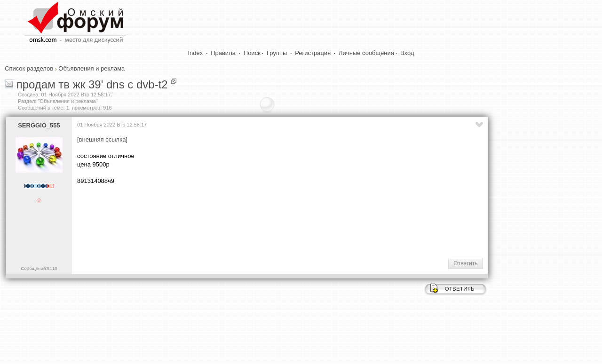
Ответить (465, 263)
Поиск (252, 53)
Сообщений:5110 (39, 268)
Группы (277, 53)
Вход (407, 53)
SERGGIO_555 (39, 125)
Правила (223, 53)
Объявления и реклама (91, 68)
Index (196, 53)
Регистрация (313, 53)
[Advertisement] (248, 221)
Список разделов (29, 68)
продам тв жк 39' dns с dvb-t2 (92, 84)
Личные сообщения (366, 53)
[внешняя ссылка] (102, 139)
